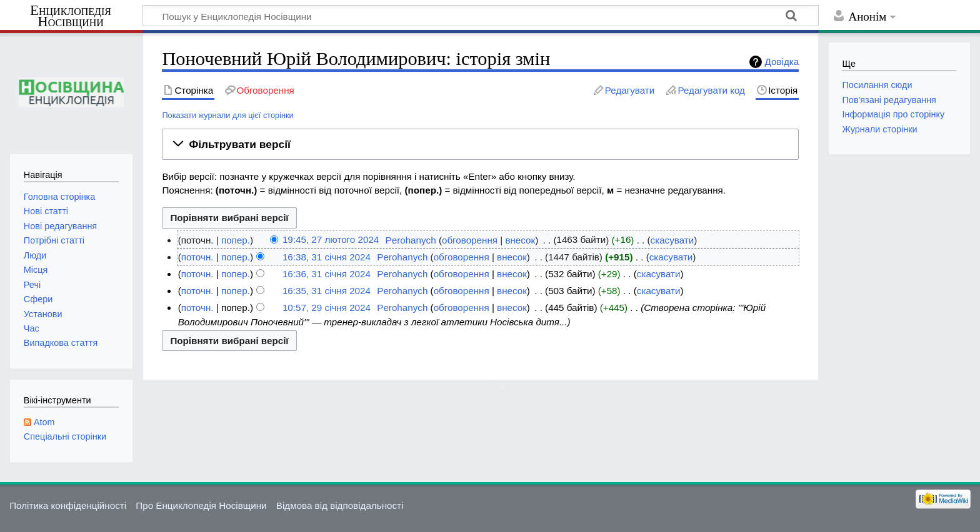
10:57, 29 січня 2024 (327, 308)
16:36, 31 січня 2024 (327, 274)
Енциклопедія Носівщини (71, 16)
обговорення (470, 240)
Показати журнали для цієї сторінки (227, 115)
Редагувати (630, 90)
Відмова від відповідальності (340, 505)
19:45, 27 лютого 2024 (331, 240)
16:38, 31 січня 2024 (327, 257)
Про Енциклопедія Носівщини (201, 505)
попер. (236, 240)
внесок (520, 240)
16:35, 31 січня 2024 (327, 291)
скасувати (672, 240)
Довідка (782, 62)
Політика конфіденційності (68, 505)
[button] (480, 144)
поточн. (197, 257)
